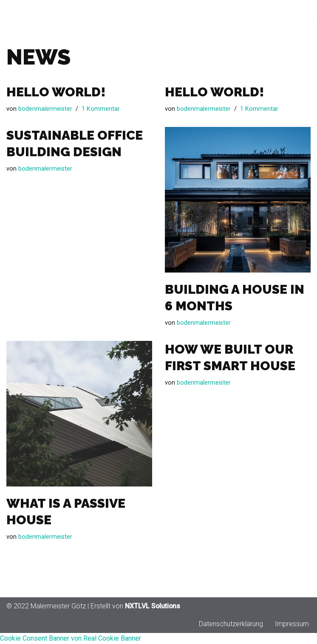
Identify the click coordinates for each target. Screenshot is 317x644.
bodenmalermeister (45, 109)
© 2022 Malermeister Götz (46, 617)
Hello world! (56, 92)
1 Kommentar (101, 109)
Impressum (292, 635)
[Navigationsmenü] (301, 9)
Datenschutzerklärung (231, 635)
